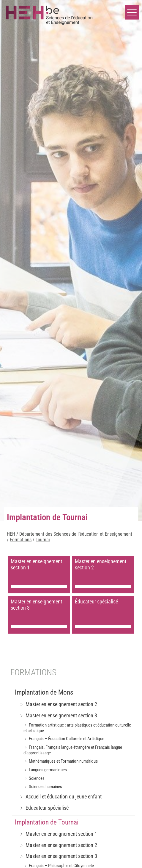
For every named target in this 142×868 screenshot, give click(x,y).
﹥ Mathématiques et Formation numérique (61, 761)
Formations (21, 540)
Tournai (43, 540)
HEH (11, 534)
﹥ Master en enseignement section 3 (58, 715)
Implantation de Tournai (47, 822)
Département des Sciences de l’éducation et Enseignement (76, 534)
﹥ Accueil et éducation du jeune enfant (60, 797)
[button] (132, 12)
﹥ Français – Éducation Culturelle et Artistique (64, 739)
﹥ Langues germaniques (45, 770)
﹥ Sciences (34, 778)
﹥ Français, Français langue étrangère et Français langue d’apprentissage (73, 750)
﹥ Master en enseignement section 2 (58, 704)
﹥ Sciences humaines (43, 787)
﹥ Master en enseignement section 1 (58, 834)
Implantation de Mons (44, 692)
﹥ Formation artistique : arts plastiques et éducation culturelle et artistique (77, 728)
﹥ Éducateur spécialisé (44, 808)
